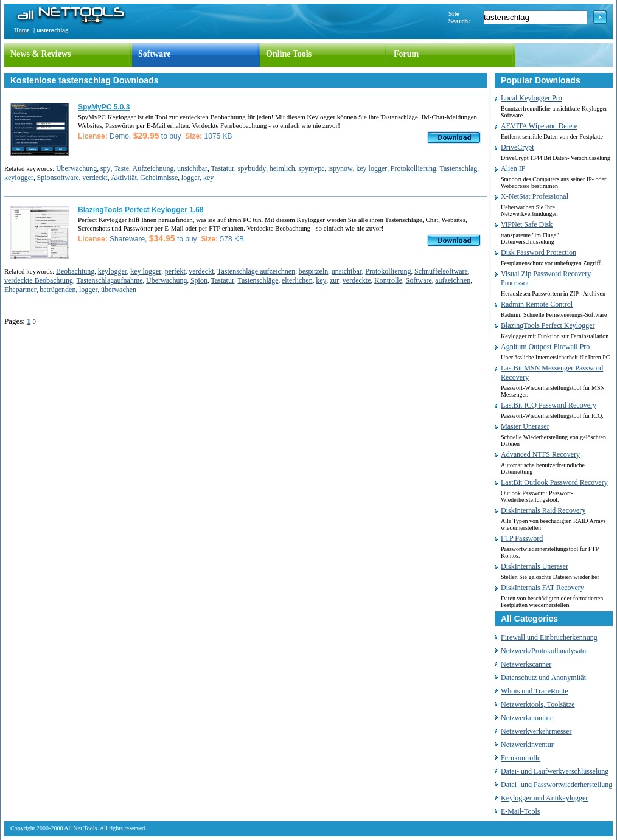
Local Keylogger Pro (532, 98)
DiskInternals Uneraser (535, 566)
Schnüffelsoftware (441, 271)
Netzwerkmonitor (527, 718)
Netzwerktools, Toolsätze (538, 704)
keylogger (19, 178)
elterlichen (297, 280)
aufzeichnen (453, 280)
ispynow (340, 168)
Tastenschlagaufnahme (109, 280)
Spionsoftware (58, 178)
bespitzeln (314, 271)
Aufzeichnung (153, 168)
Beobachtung (75, 271)
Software (154, 54)
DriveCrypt (518, 147)
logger (191, 178)
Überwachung (76, 168)
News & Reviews (41, 54)
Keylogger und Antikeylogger (544, 798)
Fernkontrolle (521, 758)
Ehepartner (20, 290)
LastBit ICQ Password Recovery (549, 405)
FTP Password (522, 538)
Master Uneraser (525, 426)
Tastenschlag (459, 168)
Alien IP (513, 168)
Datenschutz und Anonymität (543, 678)
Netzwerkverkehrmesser (536, 731)
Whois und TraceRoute (535, 691)
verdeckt (95, 178)
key (208, 178)
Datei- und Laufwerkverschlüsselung (555, 771)
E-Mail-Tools (520, 811)
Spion (199, 280)
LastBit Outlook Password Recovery (554, 482)
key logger (371, 168)
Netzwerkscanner (526, 664)
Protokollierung (413, 168)
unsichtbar (192, 168)
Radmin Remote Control (537, 304)
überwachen (119, 290)
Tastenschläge (258, 280)
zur (334, 280)
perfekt (175, 271)
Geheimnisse (159, 178)
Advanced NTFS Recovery (540, 454)
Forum (406, 54)
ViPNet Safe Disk (527, 224)
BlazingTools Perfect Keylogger (548, 325)
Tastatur (223, 168)
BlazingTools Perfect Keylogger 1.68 (141, 210)
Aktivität (124, 178)
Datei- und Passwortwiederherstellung (556, 785)
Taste (121, 168)
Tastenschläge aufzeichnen (256, 271)
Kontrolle (388, 280)
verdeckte (357, 280)
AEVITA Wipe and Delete (539, 126)
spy (106, 168)
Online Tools (289, 54)
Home (22, 30)
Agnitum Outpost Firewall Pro (545, 347)
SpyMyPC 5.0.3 (104, 107)
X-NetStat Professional (535, 196)
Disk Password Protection (539, 252)
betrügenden (58, 290)
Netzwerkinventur (527, 745)
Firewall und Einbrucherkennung (549, 637)
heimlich (282, 168)
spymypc (311, 168)
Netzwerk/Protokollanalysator (545, 651)
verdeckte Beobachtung (39, 280)
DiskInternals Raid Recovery (543, 510)
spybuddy (252, 168)
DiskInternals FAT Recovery (542, 588)
